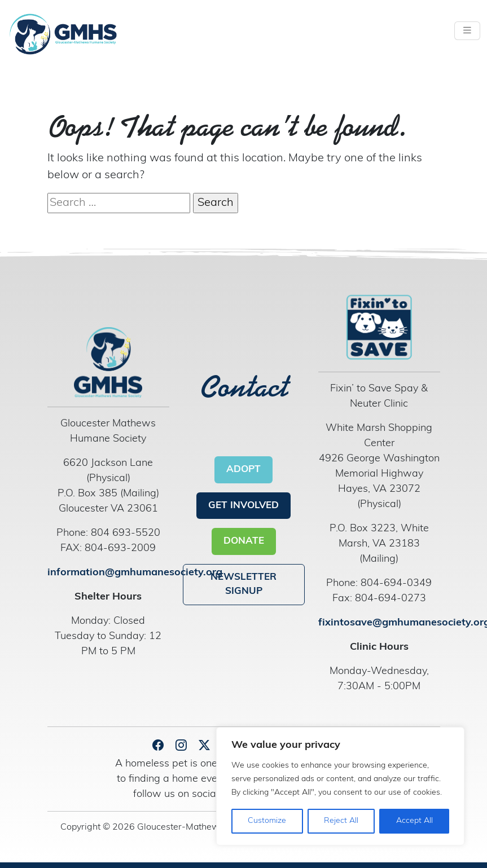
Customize (267, 821)
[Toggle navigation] (467, 31)
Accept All (414, 821)
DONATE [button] (244, 541)
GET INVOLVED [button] (244, 506)
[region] (340, 786)
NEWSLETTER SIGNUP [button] (244, 585)
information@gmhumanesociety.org (135, 573)
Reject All (341, 821)
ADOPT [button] (244, 470)
